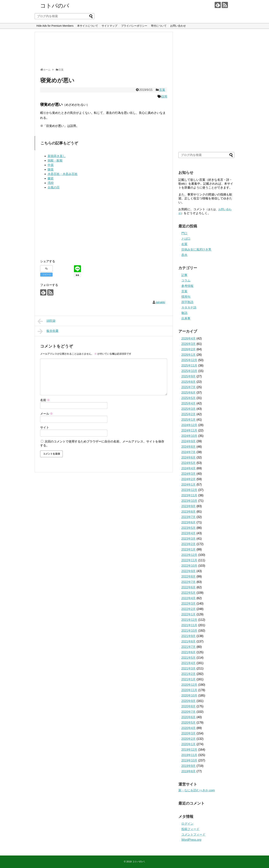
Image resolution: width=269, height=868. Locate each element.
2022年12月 (189, 555)
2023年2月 (189, 544)
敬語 (184, 313)
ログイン (187, 824)
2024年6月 (189, 458)
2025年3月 (189, 409)
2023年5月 (189, 528)
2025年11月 (189, 366)
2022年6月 (189, 587)
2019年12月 (189, 750)
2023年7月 (189, 517)
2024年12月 (189, 425)
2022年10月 (189, 566)
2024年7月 (189, 452)
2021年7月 (189, 647)
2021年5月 (189, 658)
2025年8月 (189, 382)
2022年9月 (189, 571)
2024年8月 (189, 447)
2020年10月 (189, 696)
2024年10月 (189, 436)
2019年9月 (189, 766)
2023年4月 (189, 533)
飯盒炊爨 (48, 331)
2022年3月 (189, 604)
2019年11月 (189, 755)
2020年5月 (189, 723)
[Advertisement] (103, 51)
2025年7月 (189, 387)
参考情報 (187, 286)
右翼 (184, 244)
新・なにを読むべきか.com (197, 790)
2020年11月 (189, 690)
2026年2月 (189, 349)
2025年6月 (189, 393)
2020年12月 (189, 685)
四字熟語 (187, 302)
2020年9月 (189, 701)
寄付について (159, 26)
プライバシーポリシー (134, 26)
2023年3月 (189, 539)
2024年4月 (189, 468)
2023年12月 (189, 490)
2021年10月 (189, 631)
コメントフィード (193, 835)
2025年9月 (189, 376)
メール (47, 414)
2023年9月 (189, 506)
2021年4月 (189, 663)
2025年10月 (189, 371)
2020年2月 (189, 739)
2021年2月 (189, 674)
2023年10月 (189, 501)
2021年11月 (189, 625)
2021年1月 (189, 679)
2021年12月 (189, 620)
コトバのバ (55, 6)
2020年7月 (189, 712)
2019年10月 (189, 760)
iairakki (160, 302)
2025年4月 (189, 403)
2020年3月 (189, 733)
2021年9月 (189, 636)
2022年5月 (189, 593)
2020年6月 (189, 717)
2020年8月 (189, 706)
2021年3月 (189, 668)
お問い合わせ (178, 26)
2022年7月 (189, 582)
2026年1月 (189, 355)
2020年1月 (189, 744)
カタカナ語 (189, 308)
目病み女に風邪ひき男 (196, 250)
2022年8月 (189, 577)
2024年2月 (189, 479)
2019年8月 (189, 771)
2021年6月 (189, 652)
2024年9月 (189, 441)
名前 (45, 400)
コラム (186, 280)
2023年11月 (189, 495)
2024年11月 (189, 430)
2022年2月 (189, 609)
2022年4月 (189, 598)
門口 (184, 233)
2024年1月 (189, 485)
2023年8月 (189, 512)
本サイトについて (88, 26)
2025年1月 (189, 420)
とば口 (186, 239)
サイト (45, 427)
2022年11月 (189, 560)
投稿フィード (190, 829)
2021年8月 (189, 641)
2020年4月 (189, 728)
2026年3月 (189, 344)
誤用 (164, 97)
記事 (184, 275)
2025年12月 (189, 360)
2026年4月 (189, 338)
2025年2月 (189, 414)
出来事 (186, 318)
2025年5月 (189, 398)
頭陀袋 (47, 321)
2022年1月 (189, 614)
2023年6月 (189, 522)
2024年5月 (189, 463)
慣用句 (186, 297)
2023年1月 (189, 549)
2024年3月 (189, 474)
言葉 (162, 90)
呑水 (184, 255)
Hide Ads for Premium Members (55, 26)
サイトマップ (109, 26)
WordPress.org (191, 840)
